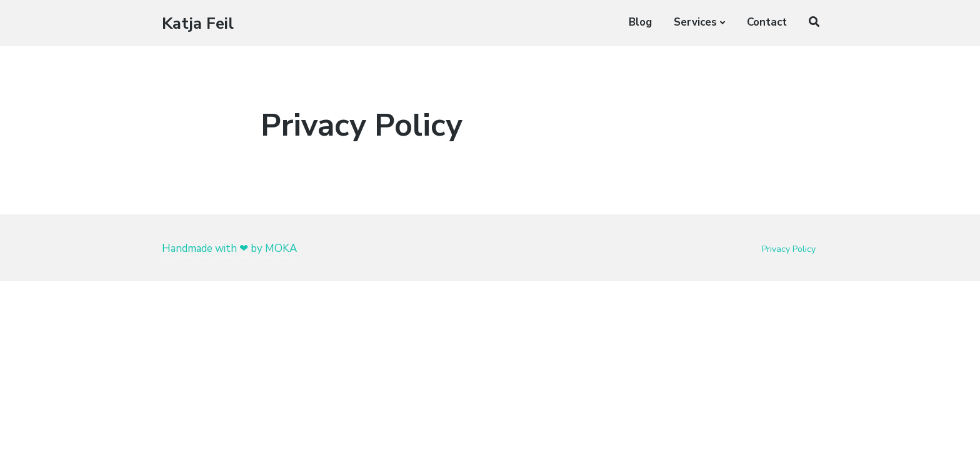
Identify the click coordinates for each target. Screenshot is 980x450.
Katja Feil (198, 23)
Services (695, 22)
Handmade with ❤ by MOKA (229, 248)
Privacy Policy (789, 249)
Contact (767, 22)
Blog (640, 22)
